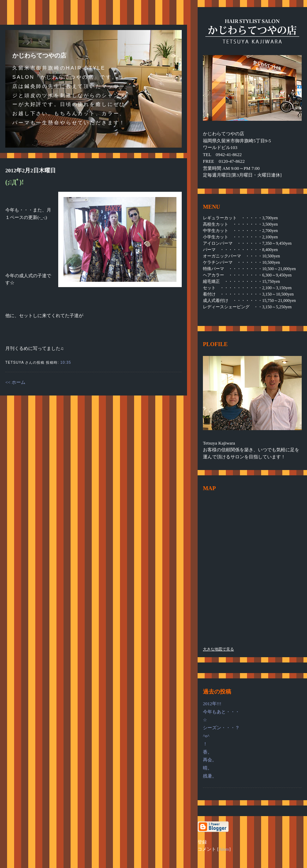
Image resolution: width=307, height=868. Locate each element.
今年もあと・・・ (221, 712)
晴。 (207, 768)
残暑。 (210, 776)
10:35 (66, 362)
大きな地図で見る (218, 649)
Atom (224, 849)
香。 (207, 752)
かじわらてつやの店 (39, 56)
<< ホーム (15, 382)
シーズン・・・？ (221, 728)
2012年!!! (212, 704)
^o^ (206, 736)
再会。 (210, 760)
